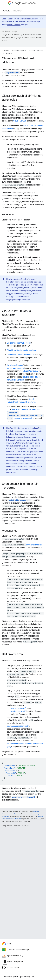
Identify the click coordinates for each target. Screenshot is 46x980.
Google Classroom (13, 11)
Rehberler (9, 53)
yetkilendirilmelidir (34, 545)
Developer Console (15, 365)
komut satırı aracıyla (15, 368)
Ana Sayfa (6, 50)
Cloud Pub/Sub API (31, 371)
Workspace (24, 3)
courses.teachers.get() (16, 711)
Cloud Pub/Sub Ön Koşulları (19, 343)
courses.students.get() (17, 708)
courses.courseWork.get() (18, 726)
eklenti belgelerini (14, 25)
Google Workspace (19, 50)
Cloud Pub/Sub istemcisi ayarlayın (22, 350)
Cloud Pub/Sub (20, 121)
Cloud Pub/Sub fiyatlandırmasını (21, 355)
